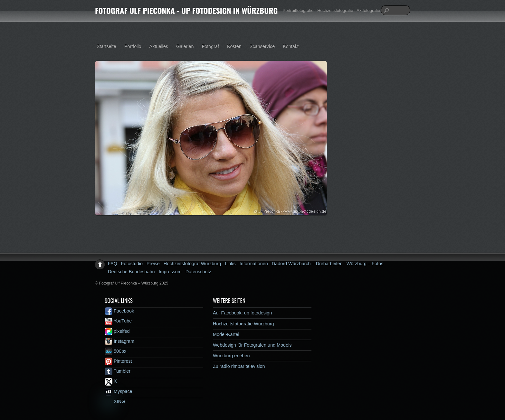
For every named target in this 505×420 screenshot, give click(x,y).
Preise (153, 264)
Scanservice (262, 46)
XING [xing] (115, 401)
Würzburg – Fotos (365, 264)
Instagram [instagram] (119, 341)
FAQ (113, 264)
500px (115, 351)
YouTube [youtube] (118, 321)
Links (230, 264)
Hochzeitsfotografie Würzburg (243, 324)
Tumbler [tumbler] (118, 371)
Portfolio (133, 46)
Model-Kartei (226, 334)
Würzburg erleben (231, 356)
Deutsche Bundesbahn (131, 272)
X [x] (111, 381)
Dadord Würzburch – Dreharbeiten (307, 264)
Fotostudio (132, 264)
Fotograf (210, 46)
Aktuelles (159, 46)
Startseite (106, 46)
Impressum (170, 272)
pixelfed (117, 331)
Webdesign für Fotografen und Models (252, 345)
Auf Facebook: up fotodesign (242, 313)
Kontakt (291, 46)
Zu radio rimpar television (239, 366)
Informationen (254, 264)
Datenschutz (198, 272)
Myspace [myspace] (119, 391)
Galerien (185, 46)
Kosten (234, 46)
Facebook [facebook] (119, 311)
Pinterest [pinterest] (118, 361)
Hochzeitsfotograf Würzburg (192, 264)
